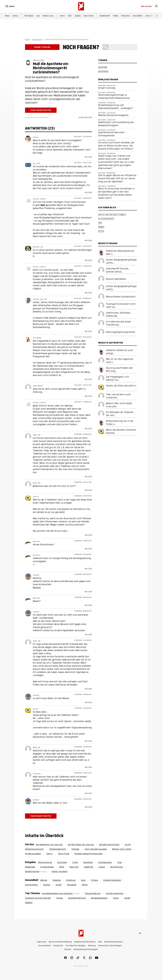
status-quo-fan (40, 299)
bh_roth (37, 163)
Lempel (36, 575)
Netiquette (58, 946)
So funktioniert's (106, 218)
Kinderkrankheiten (112, 880)
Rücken (47, 885)
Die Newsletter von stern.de (49, 844)
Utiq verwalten (44, 946)
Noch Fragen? (37, 39)
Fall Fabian (29, 16)
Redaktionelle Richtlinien (85, 942)
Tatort (116, 898)
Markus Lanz (48, 16)
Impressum (42, 942)
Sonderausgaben (33, 854)
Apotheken (103, 71)
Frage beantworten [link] (41, 110)
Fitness (95, 880)
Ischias (59, 898)
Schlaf (59, 885)
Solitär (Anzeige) (60, 871)
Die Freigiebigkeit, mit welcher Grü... (117, 378)
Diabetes (57, 880)
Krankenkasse (47, 867)
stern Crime (88, 16)
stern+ (62, 16)
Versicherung (117, 867)
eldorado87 (38, 386)
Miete (62, 867)
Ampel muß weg (107, 88)
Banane (37, 587)
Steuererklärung (93, 893)
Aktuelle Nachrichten (109, 844)
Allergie (44, 880)
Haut (83, 880)
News (7, 16)
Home (27, 39)
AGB (100, 942)
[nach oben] (140, 933)
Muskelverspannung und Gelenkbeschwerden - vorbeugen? (116, 107)
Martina (36, 541)
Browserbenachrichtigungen (86, 949)
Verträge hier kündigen (76, 946)
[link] (156, 6)
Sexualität (72, 885)
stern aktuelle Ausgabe (96, 849)
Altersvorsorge (45, 862)
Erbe (120, 862)
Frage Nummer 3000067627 (37, 117)
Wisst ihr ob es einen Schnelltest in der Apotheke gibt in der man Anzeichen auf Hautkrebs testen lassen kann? (116, 193)
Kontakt (68, 949)
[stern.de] (81, 6)
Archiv (101, 231)
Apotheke (103, 67)
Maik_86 (37, 435)
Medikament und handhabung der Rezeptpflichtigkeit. (116, 124)
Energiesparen (105, 862)
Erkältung (71, 880)
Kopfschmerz (31, 885)
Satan (36, 137)
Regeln (101, 227)
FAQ (100, 223)
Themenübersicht (58, 849)
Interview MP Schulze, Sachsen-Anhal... (117, 270)
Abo (146, 6)
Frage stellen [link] (42, 47)
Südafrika (88, 867)
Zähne (85, 885)
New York (74, 867)
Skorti (36, 497)
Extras (15, 16)
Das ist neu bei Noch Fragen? (112, 214)
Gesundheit (138, 16)
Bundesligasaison (99, 898)
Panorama (125, 16)
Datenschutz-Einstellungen (110, 946)
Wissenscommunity (34, 849)
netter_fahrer (39, 199)
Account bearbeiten (116, 279)
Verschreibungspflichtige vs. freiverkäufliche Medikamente (114, 96)
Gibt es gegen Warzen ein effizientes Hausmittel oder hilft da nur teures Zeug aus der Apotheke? (117, 178)
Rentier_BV (38, 247)
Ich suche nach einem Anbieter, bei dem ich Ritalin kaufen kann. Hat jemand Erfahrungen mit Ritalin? (116, 146)
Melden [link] (88, 157)
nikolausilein (39, 60)
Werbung (92, 946)
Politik (115, 16)
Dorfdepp (37, 338)
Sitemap (75, 849)
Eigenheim (88, 862)
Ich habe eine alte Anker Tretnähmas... (118, 323)
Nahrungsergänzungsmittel (121, 332)
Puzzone (37, 774)
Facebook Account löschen (38, 898)
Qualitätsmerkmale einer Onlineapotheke (111, 134)
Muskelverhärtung (77, 898)
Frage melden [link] (85, 117)
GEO (70, 16)
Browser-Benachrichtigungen (89, 854)
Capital (78, 16)
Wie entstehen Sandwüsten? (121, 297)
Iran (38, 16)
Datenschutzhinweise (113, 942)
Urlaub (102, 867)
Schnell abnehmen (115, 893)
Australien (62, 862)
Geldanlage (30, 867)
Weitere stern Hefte (122, 849)
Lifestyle (149, 16)
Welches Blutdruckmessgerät (113, 115)
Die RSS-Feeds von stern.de (81, 844)
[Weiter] (157, 16)
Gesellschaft (105, 16)
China (75, 862)
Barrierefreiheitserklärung (60, 942)
